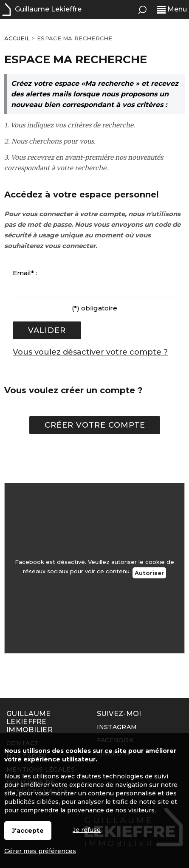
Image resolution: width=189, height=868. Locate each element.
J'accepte (28, 831)
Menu (172, 9)
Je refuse (87, 830)
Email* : (25, 273)
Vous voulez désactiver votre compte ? (90, 352)
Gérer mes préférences (40, 851)
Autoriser (149, 573)
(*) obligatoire (94, 308)
